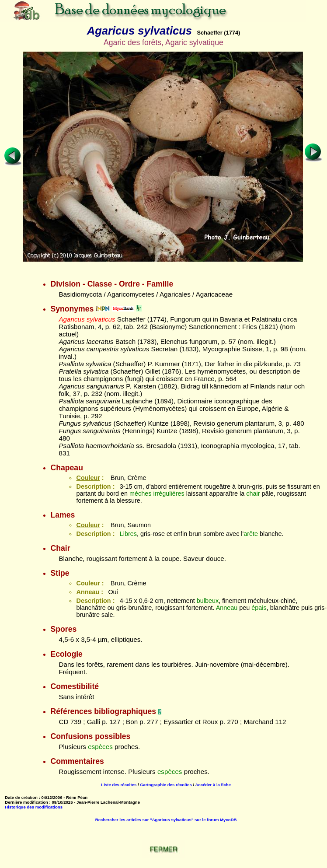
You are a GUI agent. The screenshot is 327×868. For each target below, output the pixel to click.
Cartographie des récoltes (166, 785)
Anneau (227, 608)
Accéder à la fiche (213, 785)
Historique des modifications (34, 807)
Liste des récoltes (119, 785)
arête (251, 534)
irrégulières (169, 493)
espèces (100, 747)
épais (259, 608)
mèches (140, 493)
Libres (128, 534)
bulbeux (208, 601)
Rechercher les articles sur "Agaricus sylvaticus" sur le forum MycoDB (166, 820)
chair (253, 493)
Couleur (88, 478)
